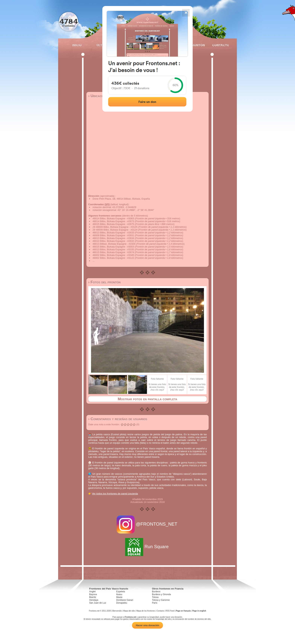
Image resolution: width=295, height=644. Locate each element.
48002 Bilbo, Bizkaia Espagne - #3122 (113, 258)
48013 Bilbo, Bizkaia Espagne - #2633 (113, 233)
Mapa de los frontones (146, 611)
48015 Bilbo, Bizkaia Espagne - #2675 (113, 224)
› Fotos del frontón (104, 282)
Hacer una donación (147, 625)
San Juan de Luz (98, 603)
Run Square (147, 547)
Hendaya (94, 600)
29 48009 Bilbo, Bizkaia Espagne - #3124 (115, 230)
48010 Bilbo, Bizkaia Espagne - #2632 (113, 241)
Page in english (199, 611)
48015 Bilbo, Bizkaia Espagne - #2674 (113, 252)
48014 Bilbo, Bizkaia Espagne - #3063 (113, 218)
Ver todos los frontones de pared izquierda (115, 494)
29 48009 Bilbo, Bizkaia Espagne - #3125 (115, 227)
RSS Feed (170, 611)
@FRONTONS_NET (148, 524)
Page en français (183, 611)
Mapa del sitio (129, 611)
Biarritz (93, 597)
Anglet (92, 592)
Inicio (77, 45)
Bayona (93, 594)
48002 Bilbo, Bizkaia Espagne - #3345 (113, 255)
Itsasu (119, 594)
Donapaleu (122, 603)
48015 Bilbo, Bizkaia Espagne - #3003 (113, 247)
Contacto (219, 45)
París (155, 603)
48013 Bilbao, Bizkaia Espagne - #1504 (114, 244)
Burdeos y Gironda (161, 594)
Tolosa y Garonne (161, 600)
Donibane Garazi (125, 600)
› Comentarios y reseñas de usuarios (118, 419)
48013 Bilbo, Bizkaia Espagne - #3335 (113, 249)
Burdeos (156, 592)
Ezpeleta (121, 592)
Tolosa (155, 597)
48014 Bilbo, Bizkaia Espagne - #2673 (113, 221)
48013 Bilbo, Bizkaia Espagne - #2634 (113, 238)
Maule (119, 597)
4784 (69, 21)
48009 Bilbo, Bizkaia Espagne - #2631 (113, 235)
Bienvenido (117, 611)
